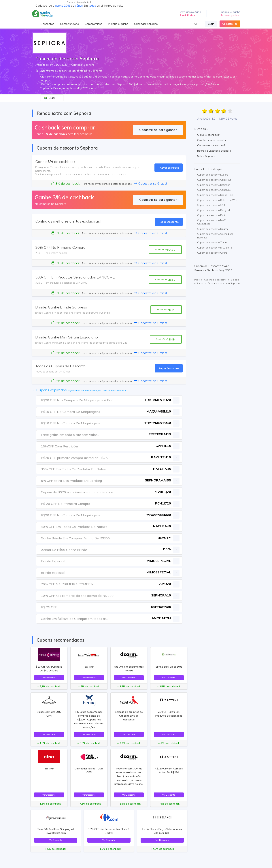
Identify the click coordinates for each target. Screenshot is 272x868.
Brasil (50, 98)
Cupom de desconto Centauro (214, 190)
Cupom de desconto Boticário (214, 185)
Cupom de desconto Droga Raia (215, 195)
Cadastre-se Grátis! (150, 183)
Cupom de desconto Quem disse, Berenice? (216, 236)
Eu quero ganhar (230, 15)
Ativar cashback (169, 168)
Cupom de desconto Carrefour (214, 180)
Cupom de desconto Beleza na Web (217, 200)
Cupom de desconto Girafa (212, 253)
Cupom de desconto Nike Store (215, 248)
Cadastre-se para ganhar (158, 130)
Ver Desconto (49, 678)
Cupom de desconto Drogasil (214, 210)
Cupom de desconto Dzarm (212, 229)
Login (211, 24)
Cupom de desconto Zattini (212, 242)
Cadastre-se (230, 24)
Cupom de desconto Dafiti (212, 215)
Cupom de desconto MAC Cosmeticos (211, 222)
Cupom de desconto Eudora (213, 175)
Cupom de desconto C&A (211, 205)
